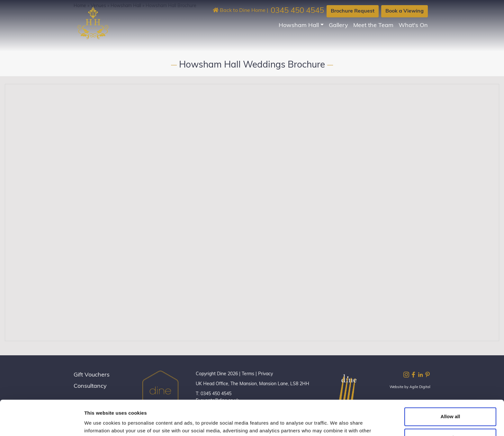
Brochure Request (353, 11)
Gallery (338, 26)
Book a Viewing (405, 11)
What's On (413, 26)
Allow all (450, 384)
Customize (451, 405)
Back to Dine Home (239, 11)
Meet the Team (373, 26)
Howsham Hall (299, 26)
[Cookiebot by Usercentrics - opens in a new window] (42, 423)
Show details (99, 423)
